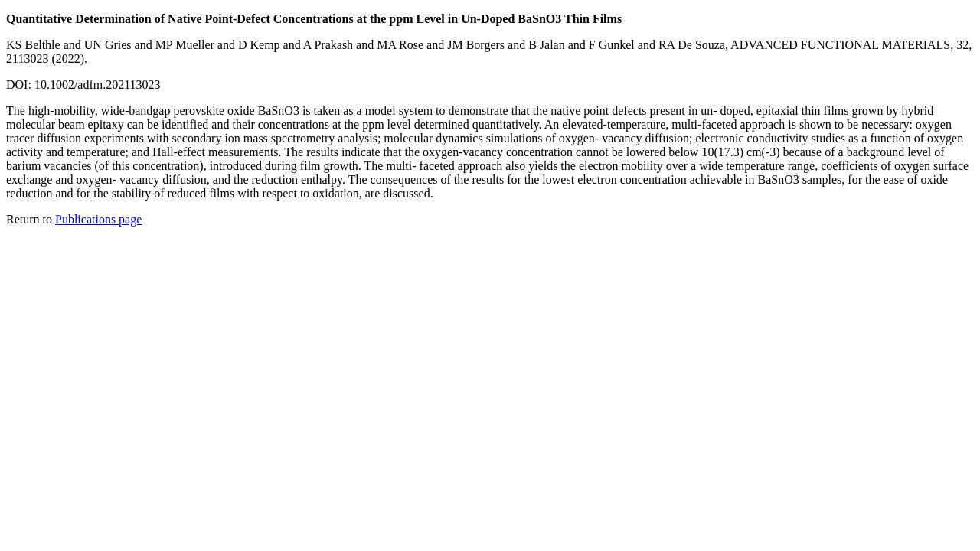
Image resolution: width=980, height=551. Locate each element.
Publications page (98, 219)
